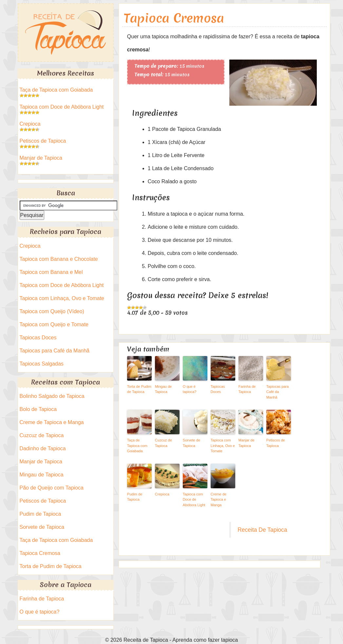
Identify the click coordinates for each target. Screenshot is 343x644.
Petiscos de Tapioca (276, 443)
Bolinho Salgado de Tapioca (52, 396)
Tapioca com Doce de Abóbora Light (194, 500)
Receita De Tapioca (262, 530)
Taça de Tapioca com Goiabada (137, 446)
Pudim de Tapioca (135, 497)
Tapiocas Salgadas (42, 364)
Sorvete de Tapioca (191, 443)
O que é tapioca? (190, 389)
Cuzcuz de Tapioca (163, 443)
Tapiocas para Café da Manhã (278, 392)
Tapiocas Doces (218, 389)
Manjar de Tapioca (247, 443)
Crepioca (162, 494)
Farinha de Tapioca (247, 389)
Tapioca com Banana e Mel (51, 272)
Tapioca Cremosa (174, 18)
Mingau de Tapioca (163, 389)
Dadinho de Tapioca (43, 448)
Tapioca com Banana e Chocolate (59, 259)
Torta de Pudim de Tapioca (139, 389)
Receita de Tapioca (66, 33)
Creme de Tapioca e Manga (219, 500)
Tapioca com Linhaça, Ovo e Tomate (223, 446)
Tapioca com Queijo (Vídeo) (52, 311)
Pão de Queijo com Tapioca (52, 488)
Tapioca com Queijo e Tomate (54, 324)
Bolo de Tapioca (38, 409)
